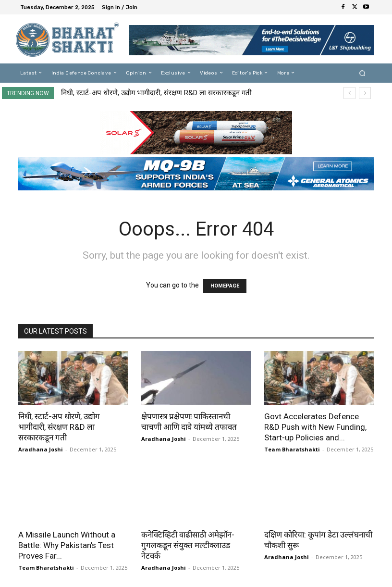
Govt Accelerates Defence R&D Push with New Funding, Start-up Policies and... (315, 427)
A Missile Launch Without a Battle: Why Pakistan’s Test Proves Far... (67, 545)
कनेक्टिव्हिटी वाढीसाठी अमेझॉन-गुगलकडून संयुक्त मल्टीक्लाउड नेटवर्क (188, 545)
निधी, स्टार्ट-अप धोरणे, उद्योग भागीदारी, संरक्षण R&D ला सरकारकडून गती (156, 93)
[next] (365, 93)
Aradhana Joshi (41, 449)
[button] (362, 73)
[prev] (349, 93)
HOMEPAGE (225, 286)
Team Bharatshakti (292, 449)
